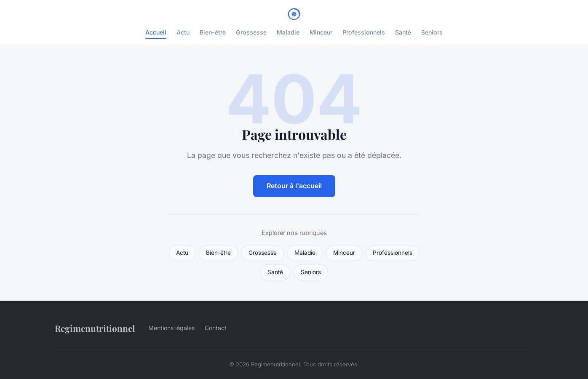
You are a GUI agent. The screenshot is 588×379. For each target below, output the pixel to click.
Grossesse (251, 32)
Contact (216, 328)
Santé (403, 32)
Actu (183, 32)
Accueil (156, 32)
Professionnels (364, 32)
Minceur (321, 32)
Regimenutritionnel (95, 328)
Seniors (432, 32)
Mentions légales (171, 328)
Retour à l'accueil (294, 186)
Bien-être (213, 32)
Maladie (288, 32)
